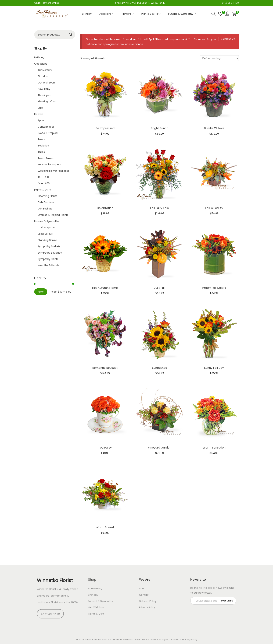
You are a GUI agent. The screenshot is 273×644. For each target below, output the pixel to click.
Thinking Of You (47, 101)
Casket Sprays (46, 227)
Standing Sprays (48, 240)
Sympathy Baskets (49, 246)
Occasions (41, 64)
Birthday (39, 57)
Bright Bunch (160, 128)
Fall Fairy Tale (159, 208)
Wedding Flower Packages (54, 171)
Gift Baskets (45, 209)
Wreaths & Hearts (49, 265)
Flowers (39, 114)
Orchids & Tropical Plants (53, 215)
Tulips (41, 152)
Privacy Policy (147, 607)
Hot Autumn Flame (105, 288)
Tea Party (105, 448)
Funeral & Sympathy (47, 221)
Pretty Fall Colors (214, 288)
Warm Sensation (214, 448)
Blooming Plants (47, 196)
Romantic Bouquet (105, 368)
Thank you (44, 95)
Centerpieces (46, 127)
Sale (40, 108)
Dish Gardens (46, 202)
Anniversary (45, 70)
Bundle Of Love (214, 128)
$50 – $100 (44, 177)
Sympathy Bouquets (50, 253)
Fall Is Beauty (214, 208)
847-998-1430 (50, 614)
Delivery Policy (148, 601)
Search (71, 35)
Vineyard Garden (160, 448)
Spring (42, 120)
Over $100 (44, 183)
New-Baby (44, 89)
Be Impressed (105, 128)
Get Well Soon (46, 83)
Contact (144, 595)
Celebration (105, 208)
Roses (41, 139)
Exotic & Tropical (48, 133)
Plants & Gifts (42, 190)
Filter (41, 292)
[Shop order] (219, 58)
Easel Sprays (45, 234)
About (143, 589)
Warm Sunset (105, 527)
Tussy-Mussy (46, 158)
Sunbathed (160, 368)
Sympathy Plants (48, 259)
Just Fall (160, 288)
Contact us (228, 39)
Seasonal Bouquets (49, 164)
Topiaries (43, 146)
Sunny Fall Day (214, 368)
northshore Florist (47, 602)
